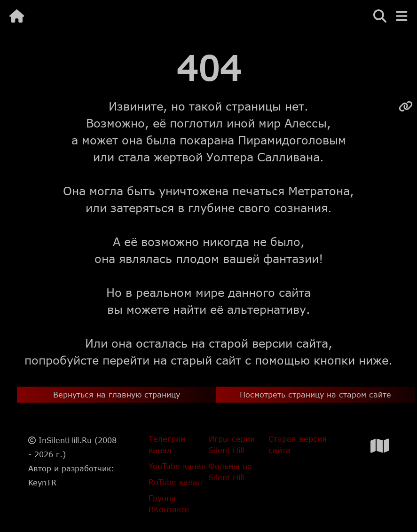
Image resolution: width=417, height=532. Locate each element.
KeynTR (42, 482)
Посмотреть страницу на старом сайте (315, 394)
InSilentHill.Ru (65, 440)
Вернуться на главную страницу (117, 394)
